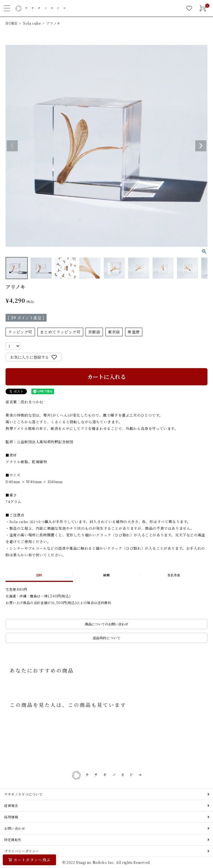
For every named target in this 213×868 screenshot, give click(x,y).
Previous (12, 146)
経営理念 (11, 805)
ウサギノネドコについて (23, 794)
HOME (11, 23)
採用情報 (11, 817)
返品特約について (107, 638)
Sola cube (32, 23)
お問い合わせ (15, 828)
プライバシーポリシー (22, 851)
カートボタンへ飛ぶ (32, 860)
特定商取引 (13, 840)
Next (201, 146)
